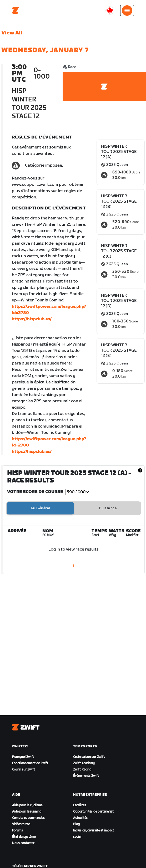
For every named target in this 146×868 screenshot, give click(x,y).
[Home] (16, 11)
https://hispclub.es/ (32, 319)
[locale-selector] (110, 11)
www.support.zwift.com (35, 185)
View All (12, 33)
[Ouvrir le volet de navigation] (127, 11)
